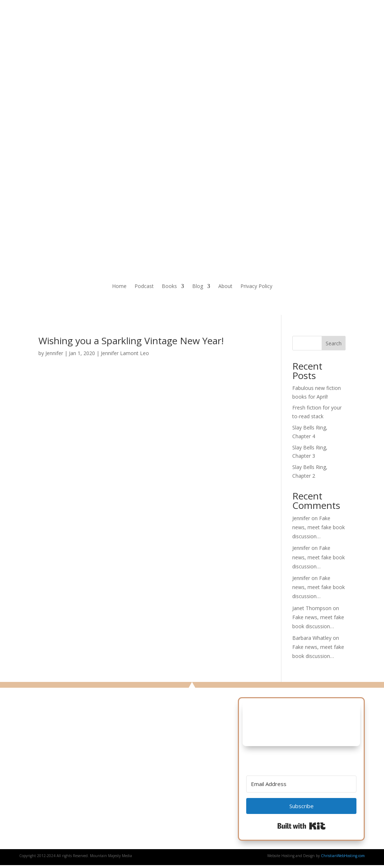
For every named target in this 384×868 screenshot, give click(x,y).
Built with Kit (302, 826)
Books (169, 287)
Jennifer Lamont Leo (125, 353)
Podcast (144, 287)
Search (334, 343)
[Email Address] (301, 784)
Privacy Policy (256, 287)
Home (119, 287)
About (225, 287)
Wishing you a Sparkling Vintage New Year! (131, 341)
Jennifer (54, 353)
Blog (198, 287)
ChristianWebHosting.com (343, 856)
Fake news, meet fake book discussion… (319, 527)
